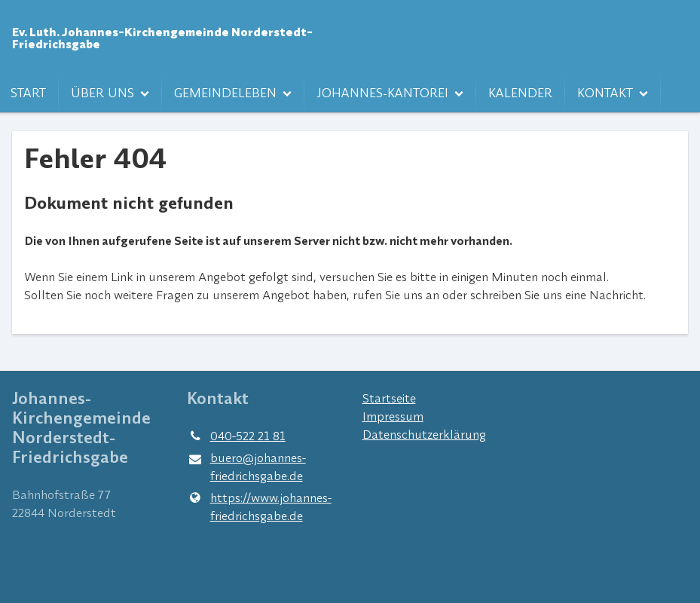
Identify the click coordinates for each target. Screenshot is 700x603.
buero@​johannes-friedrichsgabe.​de (246, 467)
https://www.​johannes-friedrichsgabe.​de (259, 507)
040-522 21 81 (236, 436)
